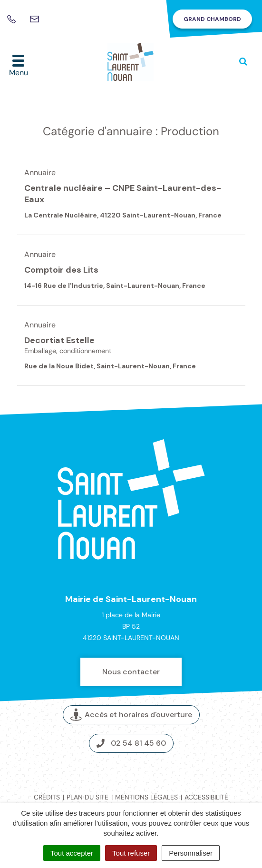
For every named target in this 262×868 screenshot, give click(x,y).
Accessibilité (206, 797)
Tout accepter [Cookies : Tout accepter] (72, 853)
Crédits (47, 797)
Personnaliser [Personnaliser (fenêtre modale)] (191, 853)
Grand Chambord (212, 19)
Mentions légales (146, 797)
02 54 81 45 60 (131, 743)
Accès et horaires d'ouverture (131, 715)
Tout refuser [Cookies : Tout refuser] (131, 853)
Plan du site (87, 797)
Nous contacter (131, 672)
